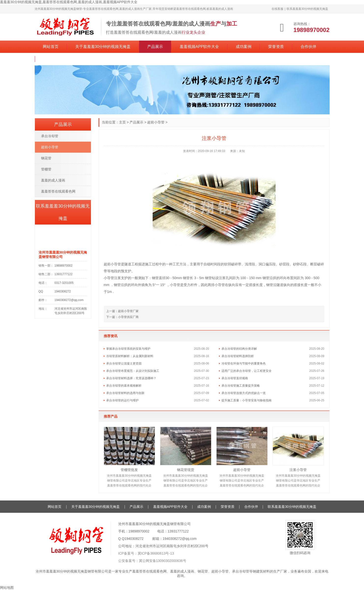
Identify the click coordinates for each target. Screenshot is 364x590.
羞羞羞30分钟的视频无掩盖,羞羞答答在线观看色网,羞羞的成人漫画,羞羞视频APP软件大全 (69, 2)
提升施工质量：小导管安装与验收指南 (247, 400)
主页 (122, 122)
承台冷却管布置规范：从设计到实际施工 (133, 371)
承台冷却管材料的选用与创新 (125, 393)
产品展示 (155, 47)
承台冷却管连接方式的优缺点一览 (244, 393)
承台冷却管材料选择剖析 (238, 356)
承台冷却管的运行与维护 (122, 400)
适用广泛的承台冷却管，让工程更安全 (247, 371)
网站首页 (51, 47)
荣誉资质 (276, 47)
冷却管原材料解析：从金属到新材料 (130, 356)
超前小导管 (156, 122)
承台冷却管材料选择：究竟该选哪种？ (131, 378)
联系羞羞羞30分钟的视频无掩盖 (307, 9)
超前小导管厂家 (128, 311)
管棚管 (46, 169)
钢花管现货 (186, 470)
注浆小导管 (298, 470)
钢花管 (46, 158)
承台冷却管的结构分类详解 (239, 349)
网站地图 (7, 588)
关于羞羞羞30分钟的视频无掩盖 (103, 47)
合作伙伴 (308, 47)
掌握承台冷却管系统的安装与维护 (128, 349)
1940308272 (134, 539)
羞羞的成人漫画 (53, 180)
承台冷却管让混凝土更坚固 (124, 363)
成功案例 (244, 47)
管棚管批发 (129, 470)
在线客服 (277, 9)
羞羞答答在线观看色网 (58, 191)
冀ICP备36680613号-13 (156, 553)
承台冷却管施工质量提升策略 (241, 386)
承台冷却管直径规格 (235, 378)
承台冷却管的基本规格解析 (124, 386)
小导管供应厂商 (128, 317)
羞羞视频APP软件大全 (199, 47)
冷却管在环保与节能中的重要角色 (244, 363)
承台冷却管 (50, 136)
